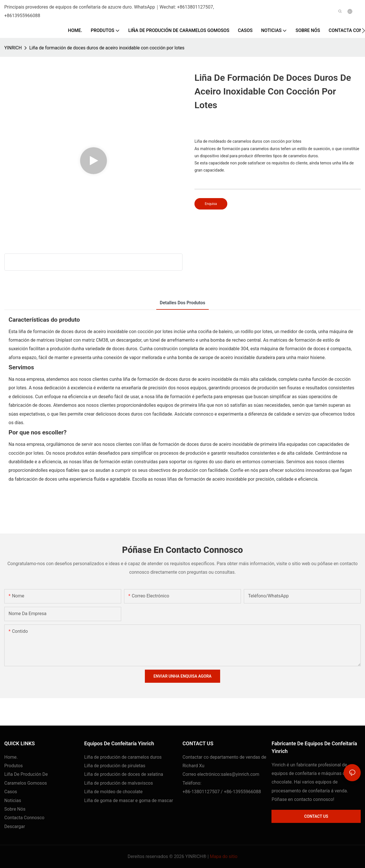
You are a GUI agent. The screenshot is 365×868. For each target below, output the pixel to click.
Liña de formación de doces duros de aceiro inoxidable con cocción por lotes (107, 48)
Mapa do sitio (224, 856)
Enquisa (211, 204)
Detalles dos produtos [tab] (182, 303)
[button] (363, 31)
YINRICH (13, 48)
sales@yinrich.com (240, 774)
